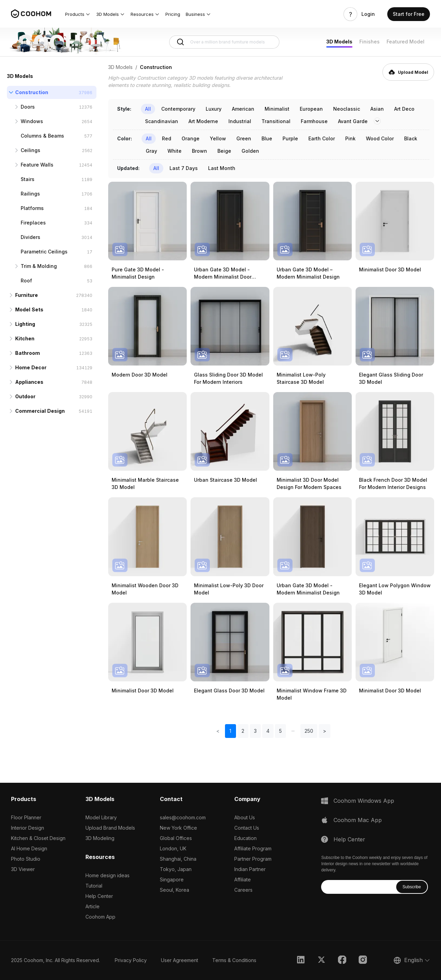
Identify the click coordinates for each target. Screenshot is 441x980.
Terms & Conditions (234, 960)
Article (93, 906)
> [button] (325, 731)
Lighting (25, 324)
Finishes (370, 42)
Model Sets (29, 309)
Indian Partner (250, 869)
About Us (245, 817)
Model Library (101, 817)
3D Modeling (100, 838)
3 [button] (255, 731)
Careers (243, 890)
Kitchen (25, 338)
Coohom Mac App (358, 820)
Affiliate (243, 879)
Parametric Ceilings (44, 252)
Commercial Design (40, 411)
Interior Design (28, 828)
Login (368, 14)
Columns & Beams (42, 136)
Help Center (99, 896)
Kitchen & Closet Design (38, 838)
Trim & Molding (39, 266)
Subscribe (412, 887)
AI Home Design (29, 848)
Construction (32, 92)
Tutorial (94, 886)
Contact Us (247, 828)
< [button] (218, 731)
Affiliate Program (253, 848)
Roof (26, 281)
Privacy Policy (131, 960)
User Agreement (180, 960)
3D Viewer (23, 869)
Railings (30, 194)
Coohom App (100, 917)
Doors (28, 107)
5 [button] (280, 731)
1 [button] (230, 731)
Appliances (29, 382)
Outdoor (25, 396)
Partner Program (253, 859)
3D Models (339, 42)
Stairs (28, 179)
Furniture (27, 295)
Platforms (32, 208)
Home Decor (31, 367)
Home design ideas (107, 875)
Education (245, 838)
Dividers (30, 237)
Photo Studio (26, 859)
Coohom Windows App (364, 801)
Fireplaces (33, 223)
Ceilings (30, 150)
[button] (78, 14)
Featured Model (406, 42)
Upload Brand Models (110, 828)
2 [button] (243, 731)
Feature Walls (37, 165)
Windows (32, 121)
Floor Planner (26, 817)
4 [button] (268, 731)
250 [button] (309, 731)
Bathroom (28, 353)
